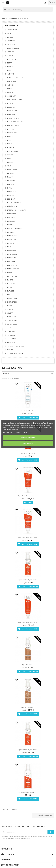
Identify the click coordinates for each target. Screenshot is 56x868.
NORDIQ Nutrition (14, 269)
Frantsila (11, 137)
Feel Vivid (11, 129)
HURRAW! (10, 184)
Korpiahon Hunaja (14, 203)
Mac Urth (11, 217)
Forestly (11, 148)
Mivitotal (11, 243)
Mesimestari (12, 239)
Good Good (12, 159)
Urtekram (11, 342)
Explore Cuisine (13, 125)
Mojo (9, 247)
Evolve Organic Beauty (16, 122)
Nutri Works (12, 276)
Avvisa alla (28, 443)
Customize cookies (22, 432)
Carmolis (11, 85)
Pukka (10, 287)
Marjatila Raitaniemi (15, 228)
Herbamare (11, 181)
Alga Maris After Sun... (28, 411)
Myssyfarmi (12, 258)
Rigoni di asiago (13, 298)
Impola (10, 188)
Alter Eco (11, 45)
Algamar (11, 37)
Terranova (11, 331)
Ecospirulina (12, 111)
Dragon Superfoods (15, 100)
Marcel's (11, 225)
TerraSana (11, 335)
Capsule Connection (15, 78)
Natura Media (12, 262)
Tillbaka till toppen (43, 815)
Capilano (11, 74)
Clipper (10, 92)
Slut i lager (28, 502)
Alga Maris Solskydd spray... (28, 496)
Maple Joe (11, 221)
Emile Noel (11, 114)
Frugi (9, 140)
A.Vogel (10, 56)
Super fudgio (12, 324)
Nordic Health (13, 265)
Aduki (9, 34)
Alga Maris (11, 41)
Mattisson (11, 232)
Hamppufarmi (12, 170)
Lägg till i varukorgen (28, 418)
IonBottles (11, 192)
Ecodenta (11, 107)
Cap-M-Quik (12, 81)
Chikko (10, 89)
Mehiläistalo (12, 236)
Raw (9, 295)
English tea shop (14, 118)
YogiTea (10, 350)
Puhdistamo (12, 284)
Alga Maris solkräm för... (28, 453)
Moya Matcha (12, 254)
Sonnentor (11, 317)
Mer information (8, 432)
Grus (9, 166)
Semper (10, 309)
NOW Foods (11, 273)
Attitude (11, 52)
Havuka (10, 177)
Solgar (10, 313)
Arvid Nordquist (13, 48)
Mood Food (11, 251)
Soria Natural (13, 320)
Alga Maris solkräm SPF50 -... (28, 792)
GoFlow (10, 155)
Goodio (10, 162)
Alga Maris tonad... (28, 665)
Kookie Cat (11, 199)
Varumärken (11, 25)
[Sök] (28, 9)
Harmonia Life (12, 173)
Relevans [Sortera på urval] (28, 374)
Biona (9, 70)
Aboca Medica (13, 30)
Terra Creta (12, 328)
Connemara (12, 96)
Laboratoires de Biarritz (16, 210)
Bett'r (10, 63)
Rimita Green (12, 302)
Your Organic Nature (15, 354)
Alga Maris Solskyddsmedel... (28, 580)
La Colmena (12, 214)
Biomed (10, 67)
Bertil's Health (13, 59)
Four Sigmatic (13, 151)
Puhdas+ (11, 280)
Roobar (10, 306)
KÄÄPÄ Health (12, 206)
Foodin (10, 144)
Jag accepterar (28, 438)
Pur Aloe (11, 291)
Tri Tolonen (12, 339)
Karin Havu (11, 195)
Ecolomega (12, 103)
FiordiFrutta (12, 133)
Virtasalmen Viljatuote (16, 346)
